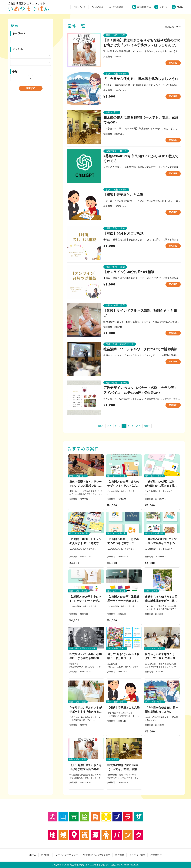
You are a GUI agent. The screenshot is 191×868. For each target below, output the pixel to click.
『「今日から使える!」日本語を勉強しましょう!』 (141, 79)
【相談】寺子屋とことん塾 (123, 195)
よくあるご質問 (116, 7)
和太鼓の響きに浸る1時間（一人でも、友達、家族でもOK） (123, 769)
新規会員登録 (144, 7)
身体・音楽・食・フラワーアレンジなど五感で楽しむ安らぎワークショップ (86, 486)
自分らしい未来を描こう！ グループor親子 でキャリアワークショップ (162, 658)
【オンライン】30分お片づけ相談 (129, 272)
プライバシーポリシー (67, 855)
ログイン (164, 7)
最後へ (147, 426)
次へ (138, 426)
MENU (180, 7)
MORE (173, 63)
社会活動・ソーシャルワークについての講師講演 (140, 349)
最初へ (101, 426)
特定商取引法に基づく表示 (97, 855)
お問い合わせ (79, 7)
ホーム (33, 855)
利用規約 (46, 855)
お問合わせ (156, 855)
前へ (110, 426)
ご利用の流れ (97, 7)
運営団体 (120, 855)
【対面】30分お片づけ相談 (123, 233)
